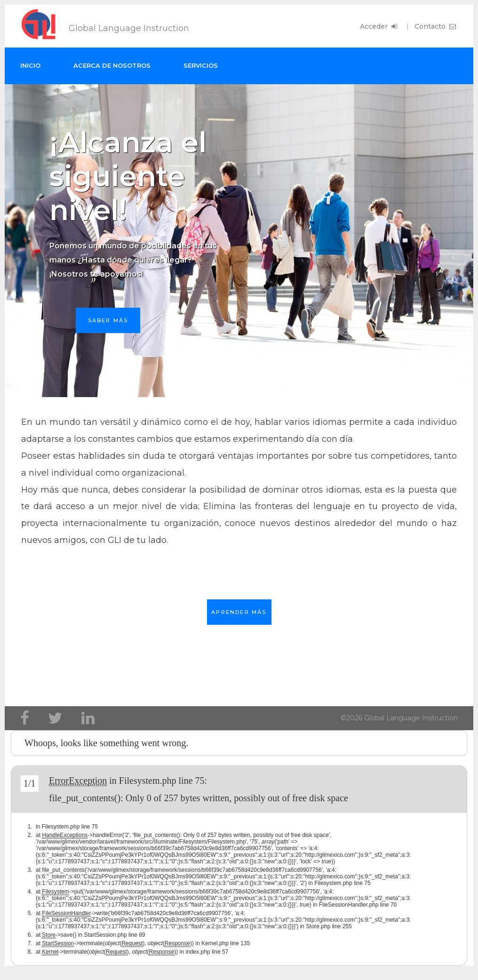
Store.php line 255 (329, 926)
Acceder (379, 26)
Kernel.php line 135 (226, 943)
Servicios (201, 65)
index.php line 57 (207, 952)
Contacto (436, 26)
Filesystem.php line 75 (162, 781)
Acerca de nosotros (112, 65)
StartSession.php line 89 (114, 935)
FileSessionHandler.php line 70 (358, 905)
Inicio (30, 65)
